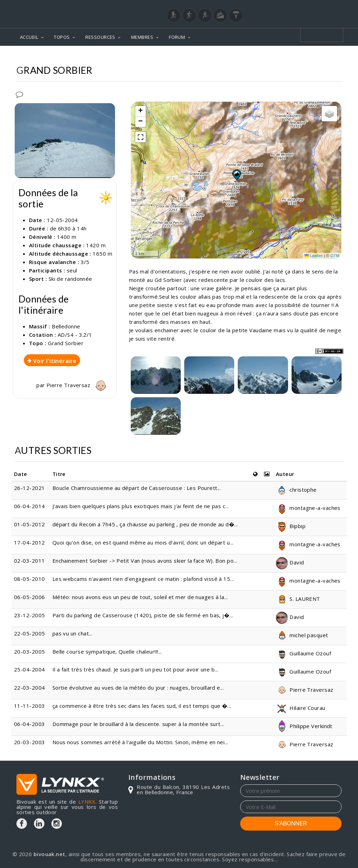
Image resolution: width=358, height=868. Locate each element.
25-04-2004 (30, 669)
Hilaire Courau (301, 708)
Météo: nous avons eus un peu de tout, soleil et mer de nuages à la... (140, 597)
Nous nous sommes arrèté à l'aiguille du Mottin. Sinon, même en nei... (140, 742)
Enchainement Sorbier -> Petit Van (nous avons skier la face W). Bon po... (145, 561)
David (290, 562)
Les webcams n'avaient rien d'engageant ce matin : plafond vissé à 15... (143, 579)
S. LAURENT (298, 599)
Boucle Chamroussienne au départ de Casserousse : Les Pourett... (137, 488)
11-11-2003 (30, 706)
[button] (236, 175)
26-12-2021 (30, 488)
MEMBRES (142, 37)
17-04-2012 (30, 542)
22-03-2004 (30, 688)
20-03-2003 (30, 742)
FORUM (177, 37)
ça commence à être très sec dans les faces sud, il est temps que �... (142, 706)
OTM (335, 256)
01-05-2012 (30, 524)
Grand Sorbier (66, 343)
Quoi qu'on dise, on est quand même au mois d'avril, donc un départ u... (143, 542)
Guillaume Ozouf (303, 653)
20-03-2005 (30, 652)
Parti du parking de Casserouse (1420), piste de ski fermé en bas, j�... (143, 615)
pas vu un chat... (73, 633)
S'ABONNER (291, 823)
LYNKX (87, 802)
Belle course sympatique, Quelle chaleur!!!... (107, 652)
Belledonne (66, 326)
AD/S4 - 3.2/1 (75, 335)
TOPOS (62, 37)
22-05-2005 (30, 633)
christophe (296, 490)
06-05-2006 (30, 597)
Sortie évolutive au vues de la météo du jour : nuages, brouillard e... (138, 688)
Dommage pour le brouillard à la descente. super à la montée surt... (138, 724)
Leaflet (314, 256)
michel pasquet (302, 635)
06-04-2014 (30, 506)
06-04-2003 (30, 724)
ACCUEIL (29, 37)
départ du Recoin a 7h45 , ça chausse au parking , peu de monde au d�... (145, 524)
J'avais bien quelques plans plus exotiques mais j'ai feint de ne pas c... (141, 506)
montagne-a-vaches (308, 508)
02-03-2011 (30, 561)
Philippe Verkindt (304, 726)
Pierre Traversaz (78, 385)
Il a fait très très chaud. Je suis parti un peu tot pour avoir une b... (135, 669)
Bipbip (291, 526)
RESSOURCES (100, 37)
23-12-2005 (30, 615)
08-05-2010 (30, 579)
